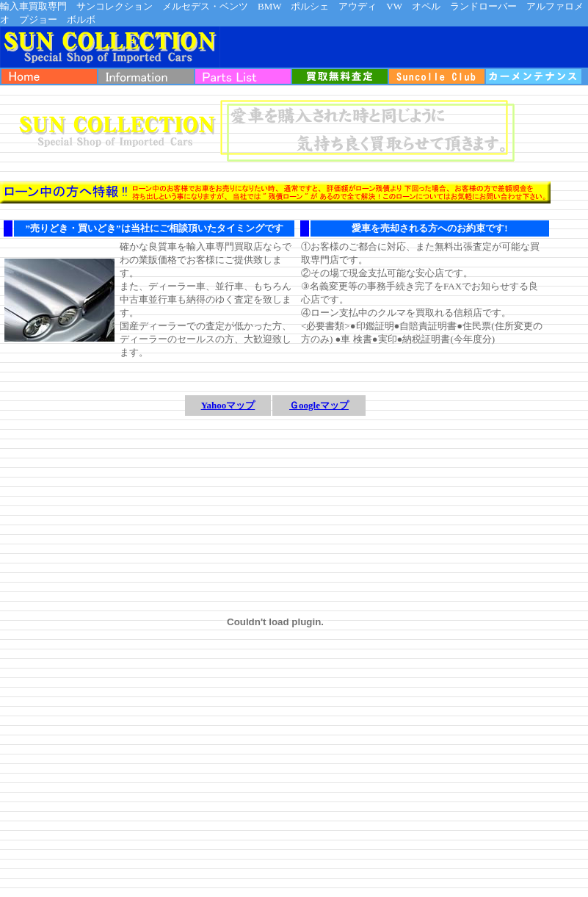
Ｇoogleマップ (319, 405)
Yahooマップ (228, 405)
